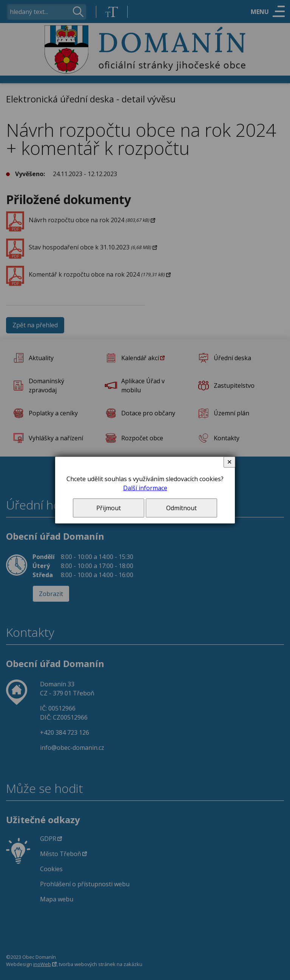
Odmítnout (181, 508)
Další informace (145, 488)
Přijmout (109, 508)
